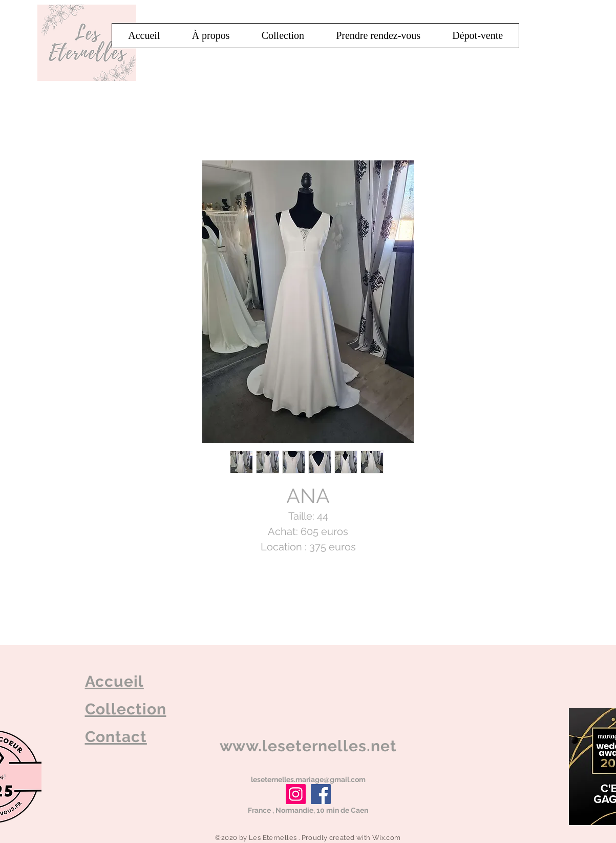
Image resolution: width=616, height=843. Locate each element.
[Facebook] (321, 794)
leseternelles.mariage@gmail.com (308, 779)
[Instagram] (296, 794)
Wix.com (387, 838)
